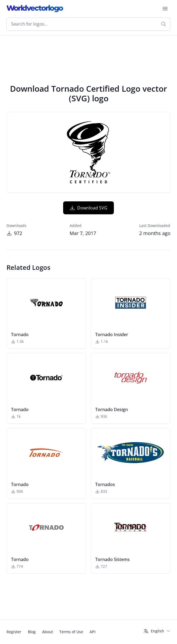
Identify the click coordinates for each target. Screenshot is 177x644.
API (93, 632)
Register (14, 632)
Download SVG (88, 208)
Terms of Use (71, 632)
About (47, 632)
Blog (32, 632)
